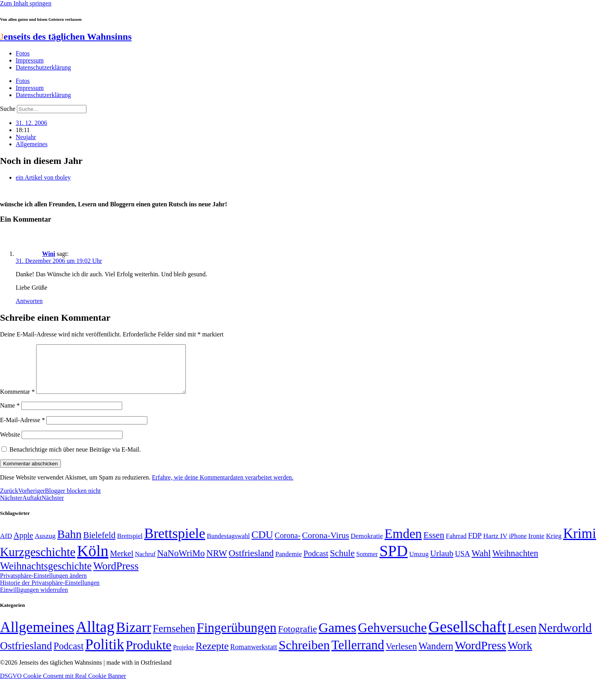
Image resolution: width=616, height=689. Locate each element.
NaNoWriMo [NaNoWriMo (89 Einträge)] (181, 563)
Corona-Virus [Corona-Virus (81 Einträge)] (326, 545)
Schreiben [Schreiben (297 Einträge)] (304, 654)
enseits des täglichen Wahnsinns (66, 37)
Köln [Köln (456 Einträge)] (93, 560)
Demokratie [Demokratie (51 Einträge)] (367, 545)
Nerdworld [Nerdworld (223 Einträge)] (565, 637)
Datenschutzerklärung (43, 67)
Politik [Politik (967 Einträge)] (105, 654)
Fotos (23, 53)
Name (10, 415)
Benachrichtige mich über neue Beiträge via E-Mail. (75, 459)
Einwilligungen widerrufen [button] (34, 599)
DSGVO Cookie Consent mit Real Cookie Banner (63, 685)
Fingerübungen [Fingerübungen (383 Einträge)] (237, 637)
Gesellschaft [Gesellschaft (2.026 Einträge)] (467, 636)
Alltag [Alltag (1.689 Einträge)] (95, 636)
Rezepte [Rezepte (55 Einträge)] (212, 655)
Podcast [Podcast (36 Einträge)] (68, 655)
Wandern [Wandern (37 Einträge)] (436, 655)
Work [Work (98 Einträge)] (520, 655)
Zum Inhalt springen (26, 3)
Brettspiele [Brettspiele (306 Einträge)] (175, 543)
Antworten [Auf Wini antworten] (29, 301)
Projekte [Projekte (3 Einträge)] (183, 657)
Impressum (30, 60)
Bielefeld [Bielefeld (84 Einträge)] (99, 545)
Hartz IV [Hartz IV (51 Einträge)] (495, 545)
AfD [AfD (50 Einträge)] (6, 545)
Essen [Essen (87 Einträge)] (434, 545)
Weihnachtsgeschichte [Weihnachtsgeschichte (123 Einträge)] (46, 576)
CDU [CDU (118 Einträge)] (262, 544)
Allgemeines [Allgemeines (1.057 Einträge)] (37, 637)
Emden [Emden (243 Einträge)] (403, 543)
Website (10, 444)
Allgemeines (32, 144)
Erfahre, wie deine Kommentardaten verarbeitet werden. (223, 487)
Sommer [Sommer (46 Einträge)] (367, 564)
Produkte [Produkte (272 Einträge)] (149, 654)
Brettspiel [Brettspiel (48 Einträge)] (130, 545)
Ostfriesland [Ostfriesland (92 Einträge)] (251, 562)
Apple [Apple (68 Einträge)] (24, 545)
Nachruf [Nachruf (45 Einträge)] (145, 563)
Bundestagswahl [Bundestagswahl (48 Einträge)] (228, 545)
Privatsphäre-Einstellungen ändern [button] (43, 585)
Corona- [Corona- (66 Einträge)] (288, 545)
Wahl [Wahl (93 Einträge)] (481, 562)
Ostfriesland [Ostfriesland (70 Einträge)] (26, 655)
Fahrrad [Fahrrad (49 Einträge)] (456, 545)
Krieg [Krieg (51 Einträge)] (554, 545)
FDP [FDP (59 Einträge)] (475, 545)
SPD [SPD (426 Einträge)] (394, 560)
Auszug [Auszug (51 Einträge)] (45, 545)
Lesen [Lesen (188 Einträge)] (522, 637)
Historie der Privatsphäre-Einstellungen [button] (50, 592)
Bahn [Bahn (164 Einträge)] (70, 544)
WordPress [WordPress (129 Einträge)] (116, 575)
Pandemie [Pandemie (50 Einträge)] (289, 563)
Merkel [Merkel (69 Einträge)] (122, 563)
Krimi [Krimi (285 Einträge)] (579, 543)
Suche (8, 109)
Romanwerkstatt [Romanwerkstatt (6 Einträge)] (254, 656)
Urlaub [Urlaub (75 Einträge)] (442, 563)
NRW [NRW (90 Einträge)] (217, 562)
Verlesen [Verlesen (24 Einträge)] (401, 656)
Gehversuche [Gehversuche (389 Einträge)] (392, 637)
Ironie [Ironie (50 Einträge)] (536, 545)
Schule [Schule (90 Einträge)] (342, 562)
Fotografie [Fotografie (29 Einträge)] (298, 638)
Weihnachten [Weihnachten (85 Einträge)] (515, 563)
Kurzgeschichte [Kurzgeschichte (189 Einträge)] (38, 561)
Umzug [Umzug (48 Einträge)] (419, 563)
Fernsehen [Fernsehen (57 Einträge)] (174, 638)
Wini (49, 254)
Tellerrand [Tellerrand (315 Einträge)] (358, 654)
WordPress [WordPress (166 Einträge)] (481, 655)
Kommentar (17, 401)
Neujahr (26, 137)
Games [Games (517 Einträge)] (337, 637)
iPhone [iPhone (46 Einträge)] (518, 546)
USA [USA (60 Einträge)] (462, 563)
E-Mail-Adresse (22, 429)
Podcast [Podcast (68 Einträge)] (316, 563)
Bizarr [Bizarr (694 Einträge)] (134, 637)
